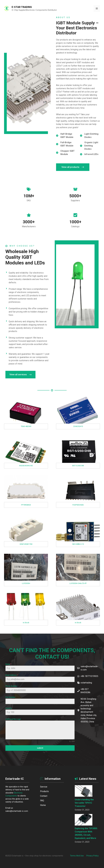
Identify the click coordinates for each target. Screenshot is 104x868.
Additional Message (13, 719)
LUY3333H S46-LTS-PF (78, 583)
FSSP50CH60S (78, 505)
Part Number (10, 697)
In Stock (26, 623)
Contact (44, 796)
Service (44, 787)
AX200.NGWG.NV (26, 466)
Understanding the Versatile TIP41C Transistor (84, 803)
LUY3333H (26, 583)
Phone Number (11, 686)
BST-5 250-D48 (78, 466)
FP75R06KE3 (26, 505)
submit (40, 748)
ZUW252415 (78, 426)
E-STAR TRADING (22, 7)
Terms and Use (77, 856)
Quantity (9, 708)
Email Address (12, 675)
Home (43, 805)
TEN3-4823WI (26, 426)
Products (44, 791)
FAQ (42, 801)
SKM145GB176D (26, 544)
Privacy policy (92, 856)
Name (8, 664)
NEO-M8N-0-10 (78, 544)
